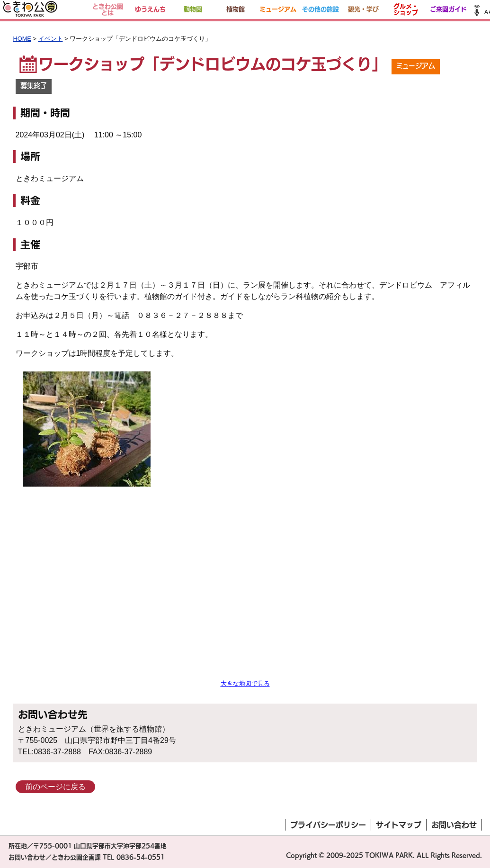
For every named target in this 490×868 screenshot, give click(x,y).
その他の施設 (321, 9)
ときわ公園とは (108, 9)
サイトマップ (399, 825)
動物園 (193, 9)
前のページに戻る (55, 787)
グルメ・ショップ (406, 9)
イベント (51, 39)
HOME (22, 39)
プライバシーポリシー (328, 825)
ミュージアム (278, 9)
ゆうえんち (150, 9)
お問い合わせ (454, 825)
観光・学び (363, 9)
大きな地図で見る (245, 683)
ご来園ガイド (448, 9)
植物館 (236, 9)
